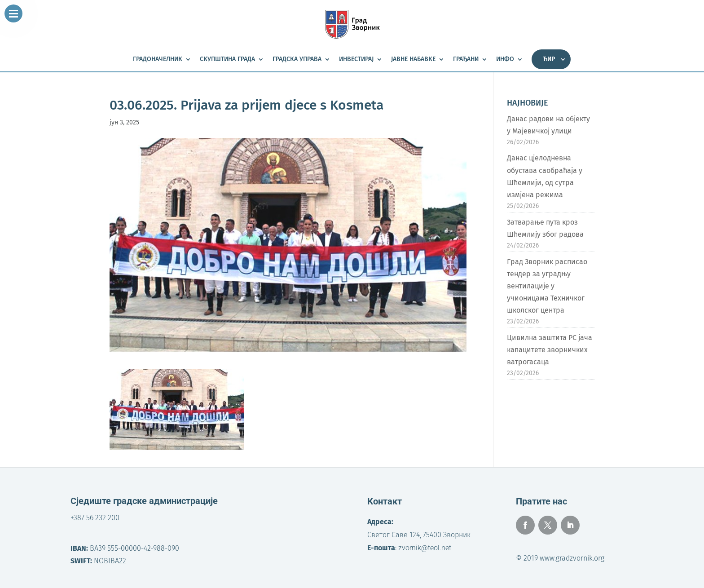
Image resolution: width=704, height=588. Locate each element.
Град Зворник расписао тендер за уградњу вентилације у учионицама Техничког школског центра (547, 286)
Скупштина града (227, 60)
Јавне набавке (413, 60)
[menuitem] (551, 59)
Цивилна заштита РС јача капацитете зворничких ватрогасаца (550, 350)
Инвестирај (356, 60)
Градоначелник (158, 60)
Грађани (466, 60)
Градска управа (297, 60)
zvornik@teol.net (425, 548)
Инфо (505, 60)
